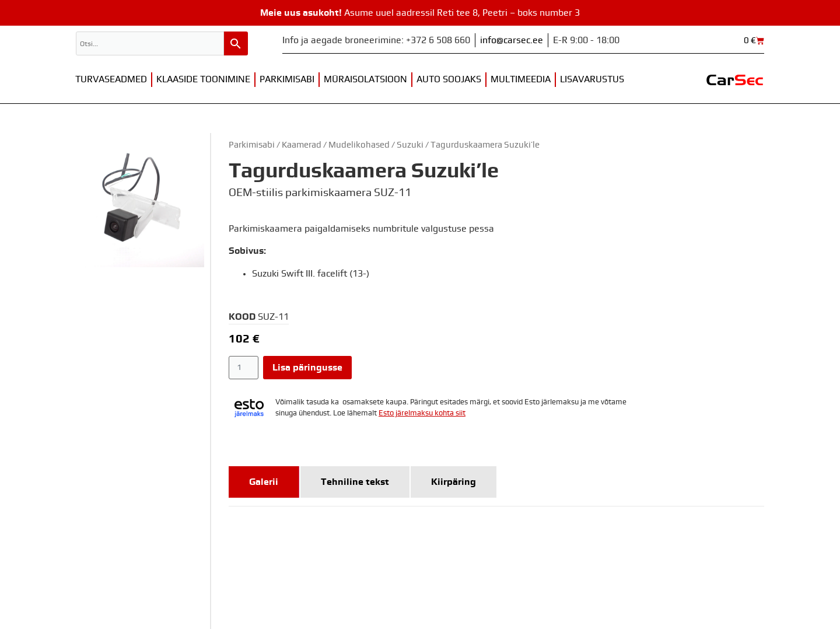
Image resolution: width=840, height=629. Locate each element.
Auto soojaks (449, 79)
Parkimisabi (287, 79)
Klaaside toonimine (203, 79)
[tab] (264, 482)
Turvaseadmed (111, 79)
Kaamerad (302, 145)
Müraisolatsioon (365, 79)
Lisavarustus (592, 79)
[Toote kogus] (244, 368)
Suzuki (410, 145)
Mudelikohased (359, 145)
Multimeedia (521, 79)
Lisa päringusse (307, 368)
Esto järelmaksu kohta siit (422, 413)
